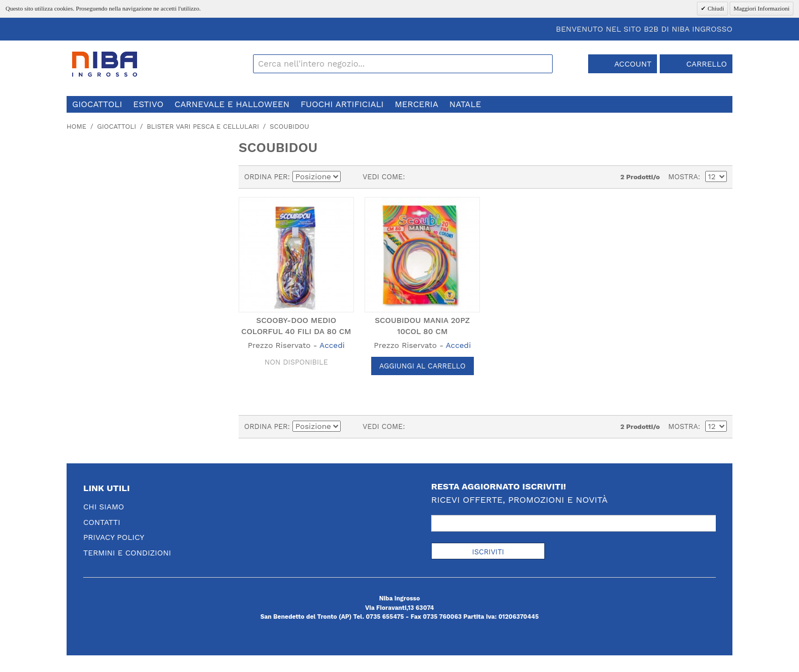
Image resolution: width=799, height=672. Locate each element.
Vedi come (382, 177)
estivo (148, 104)
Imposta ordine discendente (351, 177)
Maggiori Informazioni (762, 8)
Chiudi (715, 8)
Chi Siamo (104, 507)
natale (465, 104)
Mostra (683, 177)
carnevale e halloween (232, 104)
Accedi (332, 345)
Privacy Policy (114, 537)
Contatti (102, 522)
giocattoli (97, 104)
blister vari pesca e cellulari (203, 127)
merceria (416, 104)
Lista (436, 177)
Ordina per (266, 177)
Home (77, 127)
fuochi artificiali (342, 104)
